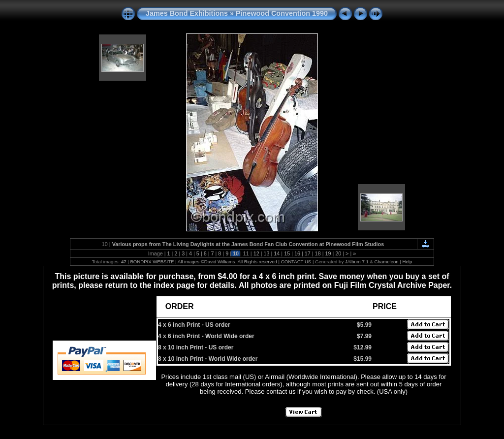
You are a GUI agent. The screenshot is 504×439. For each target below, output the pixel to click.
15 (287, 253)
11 (246, 253)
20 (338, 253)
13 (266, 253)
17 (308, 253)
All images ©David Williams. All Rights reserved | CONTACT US (245, 262)
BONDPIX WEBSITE (152, 262)
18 (318, 253)
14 (277, 253)
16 (297, 253)
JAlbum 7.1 (357, 262)
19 (328, 253)
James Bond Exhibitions (187, 13)
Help (408, 262)
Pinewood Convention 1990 (282, 13)
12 (256, 253)
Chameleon (387, 262)
